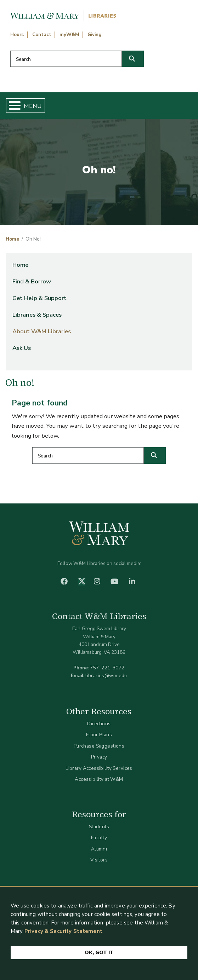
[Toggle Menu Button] (12, 106)
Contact (42, 35)
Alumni (99, 849)
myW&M (69, 35)
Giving (95, 35)
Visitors (99, 860)
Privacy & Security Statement (63, 931)
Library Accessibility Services (99, 768)
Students (99, 827)
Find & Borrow (32, 281)
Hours (17, 35)
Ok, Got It (99, 953)
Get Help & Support (39, 298)
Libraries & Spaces (37, 315)
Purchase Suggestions (99, 746)
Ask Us (22, 348)
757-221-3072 (107, 668)
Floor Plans (99, 735)
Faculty (99, 838)
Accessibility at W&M (99, 779)
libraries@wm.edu (106, 676)
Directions (99, 724)
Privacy (99, 757)
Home (12, 239)
